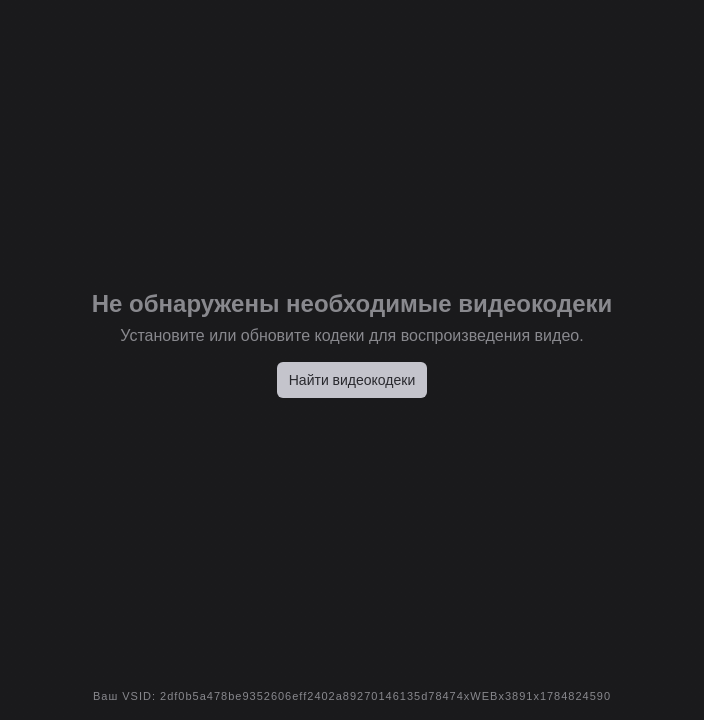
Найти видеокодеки (352, 380)
